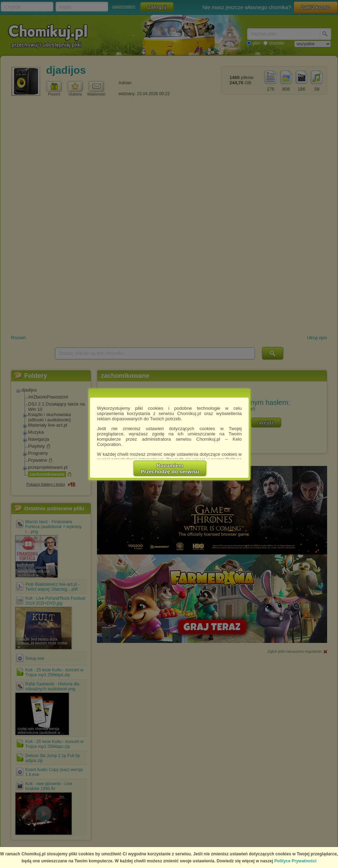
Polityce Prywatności (295, 861)
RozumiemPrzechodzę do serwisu (170, 468)
